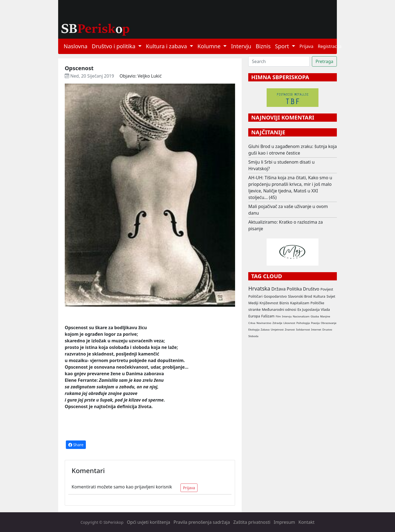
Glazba (315, 316)
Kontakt (307, 522)
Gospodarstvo (275, 296)
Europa (254, 316)
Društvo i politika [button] (114, 46)
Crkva (252, 323)
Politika (294, 289)
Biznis (263, 46)
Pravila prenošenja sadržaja (202, 522)
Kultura (319, 296)
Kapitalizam (300, 303)
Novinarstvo (264, 323)
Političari (255, 296)
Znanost (290, 330)
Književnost (269, 303)
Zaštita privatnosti (252, 522)
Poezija (315, 323)
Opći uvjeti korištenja (148, 522)
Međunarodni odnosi (279, 309)
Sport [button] (283, 46)
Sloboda (253, 336)
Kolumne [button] (210, 46)
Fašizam (268, 316)
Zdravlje (277, 323)
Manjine (325, 316)
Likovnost (289, 323)
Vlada (325, 309)
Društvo (311, 289)
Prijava (307, 46)
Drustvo (327, 330)
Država (278, 289)
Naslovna (76, 46)
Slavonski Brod (300, 296)
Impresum (284, 522)
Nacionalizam (301, 316)
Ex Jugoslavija (308, 309)
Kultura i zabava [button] (167, 46)
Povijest (327, 289)
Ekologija (254, 330)
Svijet (331, 296)
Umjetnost (277, 330)
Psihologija (303, 323)
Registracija (330, 46)
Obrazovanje (329, 323)
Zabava (265, 330)
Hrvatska (259, 288)
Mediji (253, 303)
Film (278, 316)
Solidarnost (303, 330)
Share (76, 445)
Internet (316, 330)
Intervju (241, 46)
